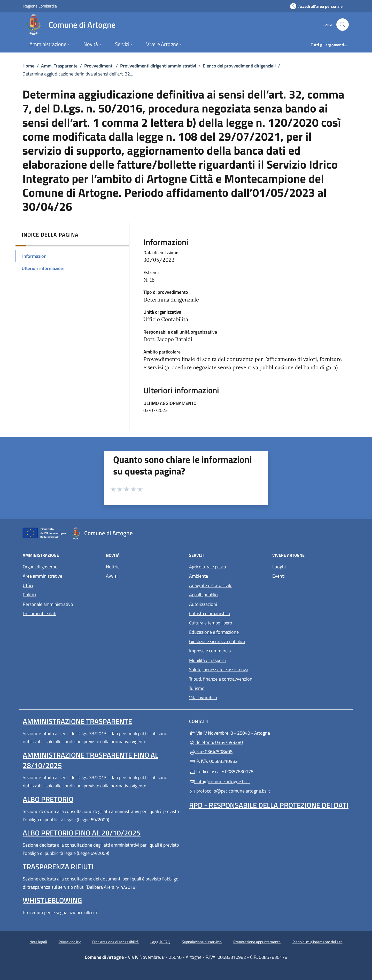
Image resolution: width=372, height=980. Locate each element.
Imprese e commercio (210, 651)
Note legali (38, 942)
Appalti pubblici (204, 595)
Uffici (28, 585)
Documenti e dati (40, 613)
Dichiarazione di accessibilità (115, 942)
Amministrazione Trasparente (77, 721)
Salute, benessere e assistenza (219, 670)
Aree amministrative (42, 576)
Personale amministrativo (48, 604)
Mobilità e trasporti (207, 660)
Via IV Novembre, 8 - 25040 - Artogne (253, 732)
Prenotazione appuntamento (257, 942)
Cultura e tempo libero (211, 623)
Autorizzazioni (203, 604)
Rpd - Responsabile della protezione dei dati (269, 805)
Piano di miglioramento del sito (317, 942)
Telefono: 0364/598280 (216, 742)
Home (28, 66)
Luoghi (279, 567)
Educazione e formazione (214, 632)
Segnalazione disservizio (202, 942)
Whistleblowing (52, 900)
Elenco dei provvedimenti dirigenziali (239, 66)
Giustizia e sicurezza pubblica (217, 641)
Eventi (278, 576)
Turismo (197, 688)
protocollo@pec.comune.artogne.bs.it (230, 791)
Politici (29, 595)
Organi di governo (40, 567)
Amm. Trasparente (59, 66)
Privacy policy (70, 942)
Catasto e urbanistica (210, 613)
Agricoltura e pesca (208, 567)
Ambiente (199, 576)
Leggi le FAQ (160, 942)
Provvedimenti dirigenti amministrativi (158, 66)
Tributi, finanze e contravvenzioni (221, 679)
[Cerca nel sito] (343, 25)
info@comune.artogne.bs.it (220, 782)
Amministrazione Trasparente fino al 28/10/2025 (91, 760)
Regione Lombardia (40, 6)
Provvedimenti (99, 66)
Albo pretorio (48, 799)
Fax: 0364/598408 (211, 752)
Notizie (113, 567)
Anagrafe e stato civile (211, 585)
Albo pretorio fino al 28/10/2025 (82, 833)
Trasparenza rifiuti (58, 867)
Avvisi (112, 576)
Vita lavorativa (203, 698)
